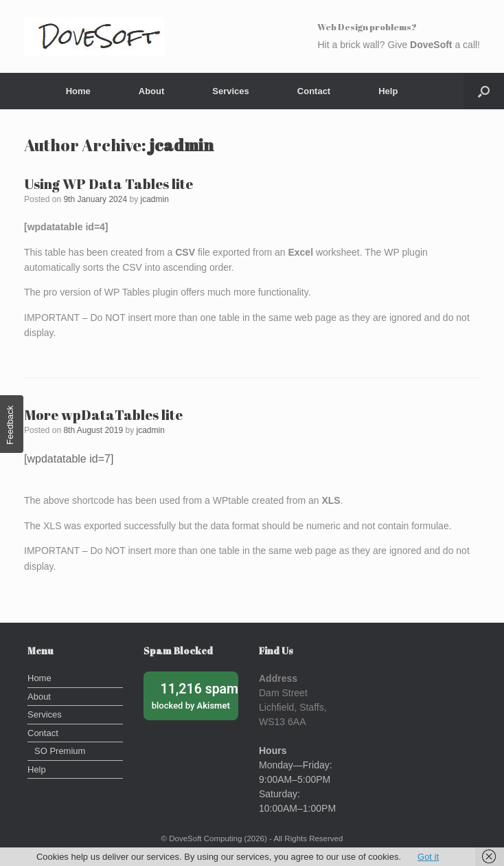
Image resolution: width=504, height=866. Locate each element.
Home (78, 91)
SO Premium (60, 751)
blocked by (195, 695)
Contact (314, 91)
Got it (428, 857)
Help (388, 91)
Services (231, 91)
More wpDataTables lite (103, 415)
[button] (484, 91)
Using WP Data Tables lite (108, 184)
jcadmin (181, 145)
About (152, 91)
